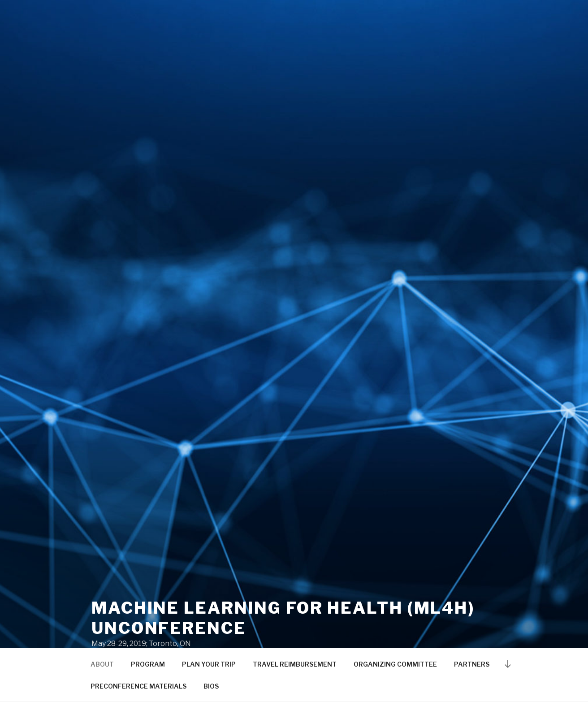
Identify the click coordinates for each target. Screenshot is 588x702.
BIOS (211, 686)
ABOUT (102, 664)
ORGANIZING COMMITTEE (395, 664)
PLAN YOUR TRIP (209, 664)
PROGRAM (148, 664)
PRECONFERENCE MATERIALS (138, 686)
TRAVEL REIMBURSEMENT (295, 664)
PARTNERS (472, 664)
